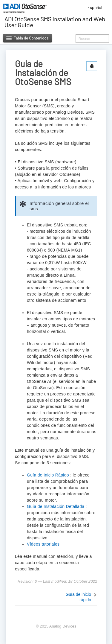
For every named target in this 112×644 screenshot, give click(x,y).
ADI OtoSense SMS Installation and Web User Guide (55, 22)
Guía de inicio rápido (78, 597)
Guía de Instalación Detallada (56, 506)
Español (97, 7)
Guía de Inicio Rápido (48, 475)
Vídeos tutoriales (43, 544)
